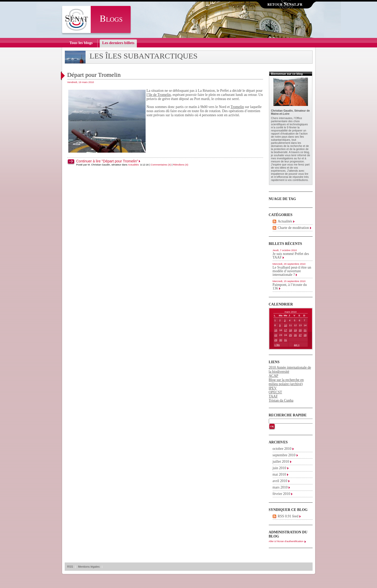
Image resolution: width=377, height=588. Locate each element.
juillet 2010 (281, 462)
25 (291, 335)
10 (286, 325)
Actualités (133, 165)
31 (286, 340)
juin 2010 (279, 468)
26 (295, 335)
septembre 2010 (284, 455)
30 (281, 340)
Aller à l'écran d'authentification (286, 541)
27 (300, 335)
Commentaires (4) (161, 165)
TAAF (273, 396)
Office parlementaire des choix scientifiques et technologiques (290, 121)
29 (276, 340)
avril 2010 (280, 481)
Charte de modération (293, 228)
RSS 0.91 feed (288, 516)
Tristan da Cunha (281, 400)
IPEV (273, 388)
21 (305, 330)
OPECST (275, 392)
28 (305, 335)
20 (300, 330)
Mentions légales (89, 567)
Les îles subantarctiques (144, 56)
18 (291, 330)
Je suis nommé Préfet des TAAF (291, 256)
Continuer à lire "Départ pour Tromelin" (107, 161)
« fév (277, 345)
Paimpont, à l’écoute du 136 (290, 287)
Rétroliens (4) (181, 165)
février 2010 (282, 494)
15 (276, 330)
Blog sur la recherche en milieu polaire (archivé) (286, 382)
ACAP (274, 376)
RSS (70, 567)
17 (286, 330)
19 (295, 330)
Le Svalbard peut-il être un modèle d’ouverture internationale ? (292, 271)
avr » (297, 345)
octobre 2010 (282, 449)
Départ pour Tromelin (94, 75)
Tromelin (237, 107)
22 (276, 335)
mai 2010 (279, 474)
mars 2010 (280, 487)
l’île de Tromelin (159, 95)
